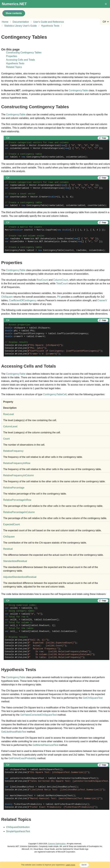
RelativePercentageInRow (17, 500)
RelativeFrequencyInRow (17, 463)
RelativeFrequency (13, 451)
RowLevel (8, 414)
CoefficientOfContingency (23, 300)
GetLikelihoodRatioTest (14, 732)
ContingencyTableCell (55, 394)
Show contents (14, 13)
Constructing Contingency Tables (24, 53)
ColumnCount (61, 280)
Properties (12, 56)
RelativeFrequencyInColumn (19, 475)
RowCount (42, 280)
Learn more (70, 865)
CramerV (102, 300)
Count (6, 439)
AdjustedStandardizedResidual (20, 577)
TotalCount (62, 283)
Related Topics (14, 67)
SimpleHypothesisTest (18, 831)
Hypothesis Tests (15, 63)
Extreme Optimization (57, 844)
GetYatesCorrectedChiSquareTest (38, 715)
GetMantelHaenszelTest (45, 745)
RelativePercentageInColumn (19, 512)
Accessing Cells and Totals (20, 60)
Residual (8, 549)
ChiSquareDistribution (18, 827)
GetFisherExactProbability (23, 758)
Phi (59, 297)
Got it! (84, 865)
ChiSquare (7, 297)
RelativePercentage (14, 488)
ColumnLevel (10, 426)
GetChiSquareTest (93, 698)
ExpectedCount (11, 524)
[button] (106, 4)
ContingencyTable (78, 90)
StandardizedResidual (15, 561)
